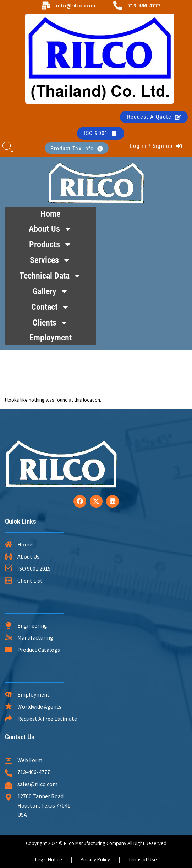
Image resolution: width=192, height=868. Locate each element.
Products (51, 244)
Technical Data (51, 276)
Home (50, 214)
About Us (50, 229)
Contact (50, 307)
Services (50, 260)
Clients (51, 323)
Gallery (51, 291)
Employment (51, 338)
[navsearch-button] (8, 148)
